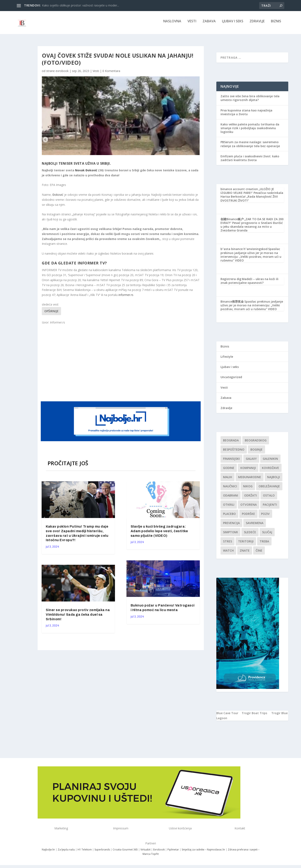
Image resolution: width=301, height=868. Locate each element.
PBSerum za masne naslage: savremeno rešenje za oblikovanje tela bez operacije (250, 147)
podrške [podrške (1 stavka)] (248, 517)
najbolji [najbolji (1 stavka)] (274, 480)
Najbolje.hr (48, 852)
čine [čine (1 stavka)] (259, 553)
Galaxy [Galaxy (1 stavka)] (251, 462)
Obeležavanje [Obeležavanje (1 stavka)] (269, 489)
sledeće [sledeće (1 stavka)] (250, 535)
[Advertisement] (121, 365)
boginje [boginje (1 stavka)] (256, 452)
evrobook (62, 74)
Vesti (192, 24)
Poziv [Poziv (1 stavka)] (265, 517)
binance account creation (239, 192)
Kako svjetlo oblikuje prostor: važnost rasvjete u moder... (80, 5)
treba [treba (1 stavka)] (264, 544)
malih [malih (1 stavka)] (228, 480)
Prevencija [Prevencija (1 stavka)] (231, 526)
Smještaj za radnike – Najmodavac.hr (203, 852)
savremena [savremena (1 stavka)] (255, 526)
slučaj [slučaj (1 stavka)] (267, 535)
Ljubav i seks (233, 24)
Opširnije (51, 314)
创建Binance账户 (232, 222)
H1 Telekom (85, 852)
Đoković (58, 198)
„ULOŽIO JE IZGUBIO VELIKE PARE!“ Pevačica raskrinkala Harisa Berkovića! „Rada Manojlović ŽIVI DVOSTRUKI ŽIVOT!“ (252, 198)
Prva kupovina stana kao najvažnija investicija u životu (246, 115)
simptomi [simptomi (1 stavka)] (230, 535)
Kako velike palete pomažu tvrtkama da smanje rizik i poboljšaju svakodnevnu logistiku (250, 131)
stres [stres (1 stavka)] (228, 544)
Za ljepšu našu (66, 852)
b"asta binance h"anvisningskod (244, 252)
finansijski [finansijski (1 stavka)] (231, 462)
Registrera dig (231, 282)
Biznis (276, 24)
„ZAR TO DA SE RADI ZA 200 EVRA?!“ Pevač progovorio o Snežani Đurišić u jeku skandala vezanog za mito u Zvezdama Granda (252, 228)
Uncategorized (231, 380)
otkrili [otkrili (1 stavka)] (229, 507)
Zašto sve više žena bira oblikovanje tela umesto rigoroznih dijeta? (250, 101)
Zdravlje (257, 24)
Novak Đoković (86, 173)
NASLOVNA (172, 24)
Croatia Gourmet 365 (125, 852)
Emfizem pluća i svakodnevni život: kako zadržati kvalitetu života (250, 161)
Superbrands (102, 852)
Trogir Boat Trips (254, 716)
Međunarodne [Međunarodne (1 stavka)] (250, 480)
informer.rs (126, 298)
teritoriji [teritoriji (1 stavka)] (246, 544)
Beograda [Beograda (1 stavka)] (231, 443)
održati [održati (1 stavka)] (251, 498)
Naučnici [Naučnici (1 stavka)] (230, 489)
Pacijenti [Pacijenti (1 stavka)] (270, 507)
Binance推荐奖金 (232, 304)
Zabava (209, 24)
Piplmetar (173, 852)
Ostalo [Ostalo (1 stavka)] (269, 498)
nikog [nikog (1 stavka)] (248, 489)
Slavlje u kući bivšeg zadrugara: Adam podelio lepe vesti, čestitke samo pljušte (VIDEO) (159, 534)
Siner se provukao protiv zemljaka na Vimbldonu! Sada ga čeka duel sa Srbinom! (78, 617)
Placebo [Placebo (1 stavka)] (229, 517)
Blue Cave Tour (227, 716)
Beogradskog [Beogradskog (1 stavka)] (256, 443)
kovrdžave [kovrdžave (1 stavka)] (270, 471)
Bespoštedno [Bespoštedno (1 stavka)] (234, 452)
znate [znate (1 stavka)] (245, 553)
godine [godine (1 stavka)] (229, 471)
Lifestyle (227, 359)
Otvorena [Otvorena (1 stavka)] (249, 507)
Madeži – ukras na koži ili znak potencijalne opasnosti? (249, 284)
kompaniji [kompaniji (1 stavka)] (248, 471)
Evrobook (159, 852)
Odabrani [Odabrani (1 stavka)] (231, 498)
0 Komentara (111, 74)
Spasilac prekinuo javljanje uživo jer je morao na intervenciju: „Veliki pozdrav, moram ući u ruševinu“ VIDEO (251, 258)
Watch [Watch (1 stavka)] (228, 553)
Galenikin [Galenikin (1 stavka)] (270, 462)
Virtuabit (145, 852)
